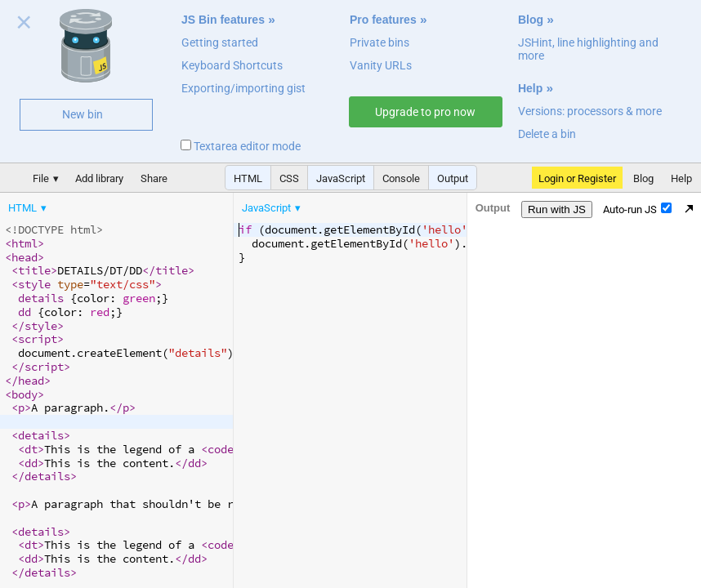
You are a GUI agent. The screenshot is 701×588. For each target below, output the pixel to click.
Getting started (220, 42)
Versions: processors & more (590, 111)
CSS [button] (289, 178)
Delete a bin (547, 134)
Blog (531, 20)
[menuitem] (29, 208)
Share (154, 178)
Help (530, 88)
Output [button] (453, 178)
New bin (83, 114)
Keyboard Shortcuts (232, 65)
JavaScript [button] (341, 178)
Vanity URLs (381, 65)
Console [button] (401, 178)
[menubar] (131, 204)
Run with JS (557, 209)
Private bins (380, 42)
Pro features (383, 20)
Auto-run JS (637, 209)
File (41, 178)
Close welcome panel (24, 25)
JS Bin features (223, 20)
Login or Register (577, 178)
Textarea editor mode (241, 146)
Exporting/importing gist (243, 88)
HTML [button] (248, 178)
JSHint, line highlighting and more (588, 49)
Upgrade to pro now (425, 112)
